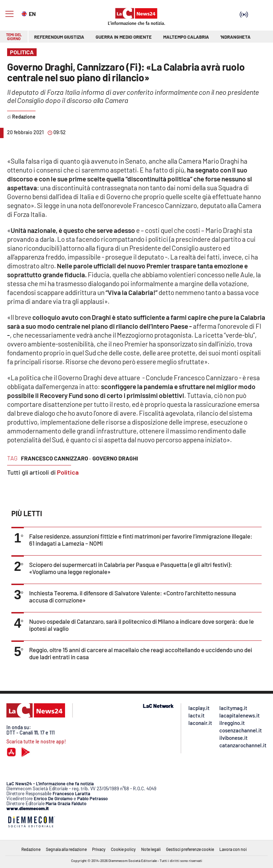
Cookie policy (123, 849)
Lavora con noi (233, 849)
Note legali (151, 849)
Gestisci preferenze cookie (190, 849)
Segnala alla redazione (66, 849)
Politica (68, 472)
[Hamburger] (9, 14)
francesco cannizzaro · (56, 458)
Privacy (99, 849)
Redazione (31, 849)
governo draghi (115, 458)
